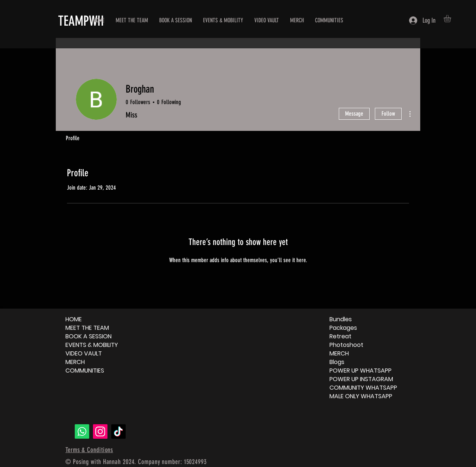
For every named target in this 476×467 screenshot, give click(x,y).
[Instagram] (100, 431)
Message (354, 114)
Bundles (341, 319)
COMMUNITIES (85, 371)
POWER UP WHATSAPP (361, 371)
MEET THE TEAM (87, 328)
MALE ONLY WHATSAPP (361, 396)
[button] (452, 19)
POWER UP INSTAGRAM (361, 379)
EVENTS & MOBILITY (92, 345)
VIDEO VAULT (84, 353)
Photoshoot (346, 345)
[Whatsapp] (82, 431)
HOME (74, 319)
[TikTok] (118, 431)
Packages (343, 328)
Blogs (337, 362)
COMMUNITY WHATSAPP (363, 388)
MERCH (75, 362)
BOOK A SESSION (89, 336)
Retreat (340, 336)
